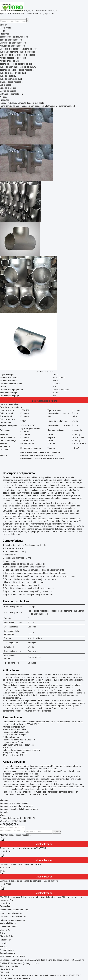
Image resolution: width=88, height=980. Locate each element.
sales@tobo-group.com (28, 963)
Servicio (4, 947)
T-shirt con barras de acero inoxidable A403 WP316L (23, 848)
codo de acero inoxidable (11, 913)
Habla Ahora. (6, 28)
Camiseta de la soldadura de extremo (16, 806)
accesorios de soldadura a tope (14, 910)
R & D (2, 933)
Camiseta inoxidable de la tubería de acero (19, 809)
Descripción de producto (11, 407)
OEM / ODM (5, 930)
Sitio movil (5, 972)
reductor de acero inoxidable (13, 920)
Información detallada (10, 404)
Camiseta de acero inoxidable (13, 917)
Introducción (6, 940)
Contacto (57, 832)
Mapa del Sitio (6, 969)
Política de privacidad (9, 966)
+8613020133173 (27, 818)
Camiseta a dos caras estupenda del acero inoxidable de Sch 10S (29, 881)
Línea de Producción (9, 926)
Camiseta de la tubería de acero (14, 803)
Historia (3, 943)
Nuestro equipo (7, 950)
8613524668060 (19, 821)
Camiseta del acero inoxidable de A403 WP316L (21, 865)
